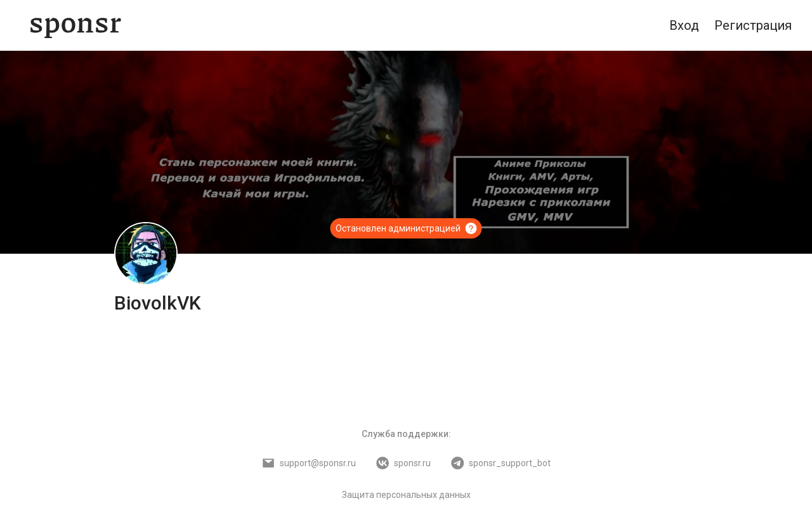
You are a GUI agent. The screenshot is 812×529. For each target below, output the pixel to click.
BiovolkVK (158, 303)
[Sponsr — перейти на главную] (76, 25)
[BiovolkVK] (146, 254)
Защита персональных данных (406, 495)
